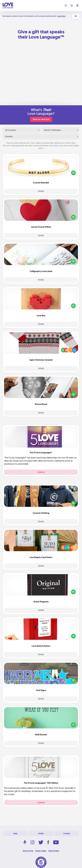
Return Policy (54, 851)
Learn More (61, 16)
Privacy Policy (41, 851)
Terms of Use (28, 851)
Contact (67, 833)
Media (41, 833)
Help (15, 833)
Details (41, 191)
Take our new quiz (41, 119)
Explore (41, 472)
